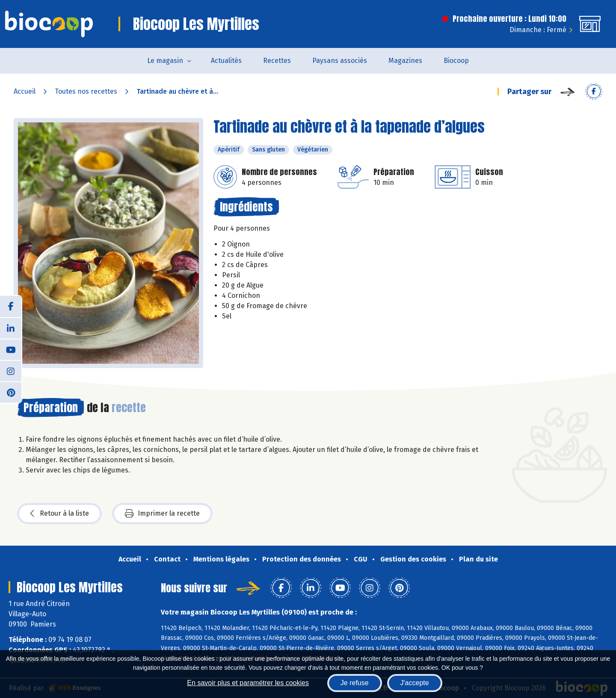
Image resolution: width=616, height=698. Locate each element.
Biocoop (456, 61)
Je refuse (355, 683)
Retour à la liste (59, 514)
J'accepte (415, 683)
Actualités (226, 61)
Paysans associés (340, 61)
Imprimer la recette (162, 514)
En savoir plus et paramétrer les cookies (248, 683)
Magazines (405, 61)
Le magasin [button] (165, 61)
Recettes (277, 61)
